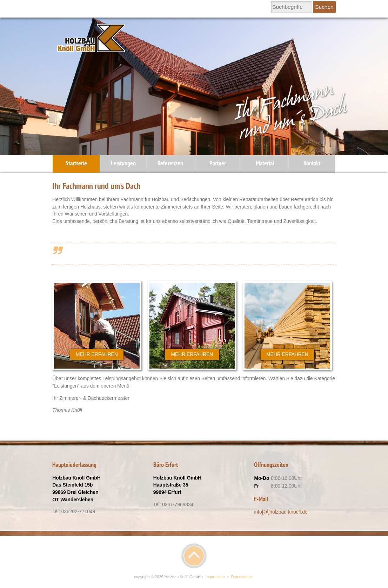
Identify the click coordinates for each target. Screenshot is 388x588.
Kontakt (312, 164)
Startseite (76, 164)
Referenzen (170, 164)
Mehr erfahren (97, 354)
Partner (218, 164)
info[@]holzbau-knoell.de (281, 512)
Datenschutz (242, 577)
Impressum (215, 577)
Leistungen (123, 164)
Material (265, 164)
